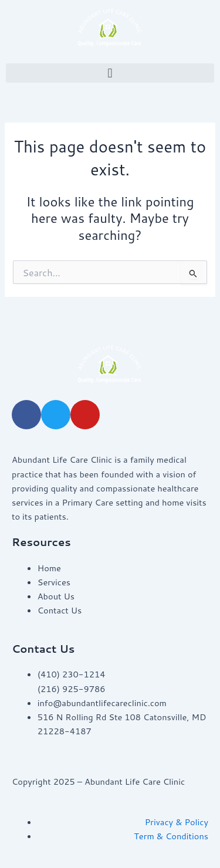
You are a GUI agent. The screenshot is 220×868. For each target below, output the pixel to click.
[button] (110, 73)
